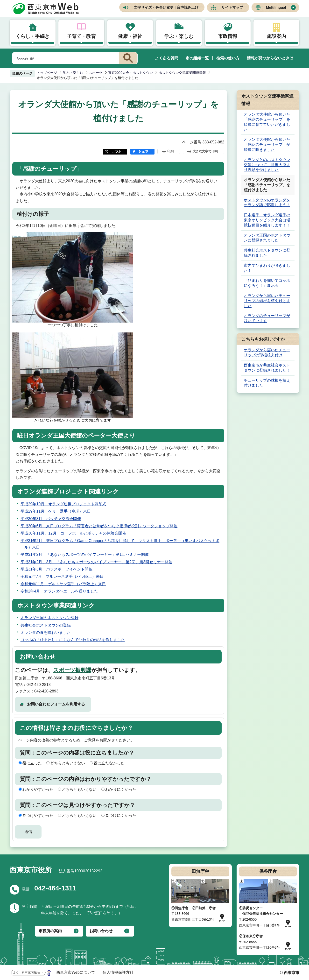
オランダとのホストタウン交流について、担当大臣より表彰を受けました (267, 165)
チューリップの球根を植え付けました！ (267, 383)
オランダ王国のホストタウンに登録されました (267, 238)
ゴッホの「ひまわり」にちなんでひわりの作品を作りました (73, 640)
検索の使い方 (228, 58)
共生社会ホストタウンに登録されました (267, 253)
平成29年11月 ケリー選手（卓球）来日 (56, 511)
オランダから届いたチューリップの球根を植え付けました (267, 301)
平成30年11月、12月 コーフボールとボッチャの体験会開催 (73, 533)
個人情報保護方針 (118, 972)
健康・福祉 (130, 36)
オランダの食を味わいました (46, 632)
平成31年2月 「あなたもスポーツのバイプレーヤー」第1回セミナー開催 (85, 554)
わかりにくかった (121, 789)
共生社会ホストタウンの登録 (46, 625)
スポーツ (96, 73)
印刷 (170, 151)
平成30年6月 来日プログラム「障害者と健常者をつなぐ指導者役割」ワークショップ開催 (99, 526)
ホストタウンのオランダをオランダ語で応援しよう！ (267, 203)
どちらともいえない (68, 763)
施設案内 (276, 36)
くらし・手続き (33, 36)
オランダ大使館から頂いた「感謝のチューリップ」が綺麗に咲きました (267, 145)
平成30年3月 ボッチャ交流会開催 (51, 519)
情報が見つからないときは (270, 58)
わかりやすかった (38, 789)
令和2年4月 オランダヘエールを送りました (59, 591)
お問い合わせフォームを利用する (56, 704)
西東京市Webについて (76, 972)
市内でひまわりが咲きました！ (267, 268)
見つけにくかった (121, 815)
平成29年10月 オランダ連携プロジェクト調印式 (63, 504)
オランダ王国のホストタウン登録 (49, 618)
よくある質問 (167, 58)
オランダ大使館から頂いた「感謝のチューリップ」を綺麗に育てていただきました (267, 122)
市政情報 (228, 36)
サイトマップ (232, 7)
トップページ (47, 73)
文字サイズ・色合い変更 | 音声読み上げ (166, 7)
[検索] (65, 58)
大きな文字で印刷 (205, 151)
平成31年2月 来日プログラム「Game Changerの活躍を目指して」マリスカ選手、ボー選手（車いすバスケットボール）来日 (120, 544)
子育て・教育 (81, 36)
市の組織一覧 (197, 58)
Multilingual (276, 7)
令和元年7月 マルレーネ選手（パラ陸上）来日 (62, 576)
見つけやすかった (38, 815)
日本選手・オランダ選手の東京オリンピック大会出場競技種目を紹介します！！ (267, 220)
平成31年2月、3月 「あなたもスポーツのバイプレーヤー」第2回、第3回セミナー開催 (96, 562)
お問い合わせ (101, 931)
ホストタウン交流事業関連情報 (182, 73)
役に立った (32, 763)
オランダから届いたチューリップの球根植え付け (267, 353)
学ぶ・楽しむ (179, 36)
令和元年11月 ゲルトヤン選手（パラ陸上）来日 (63, 584)
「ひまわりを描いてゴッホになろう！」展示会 (267, 283)
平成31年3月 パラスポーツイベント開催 (57, 569)
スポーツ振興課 (72, 670)
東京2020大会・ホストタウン (130, 73)
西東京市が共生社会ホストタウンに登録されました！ (267, 368)
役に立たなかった (109, 763)
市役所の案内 (50, 931)
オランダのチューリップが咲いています (267, 318)
